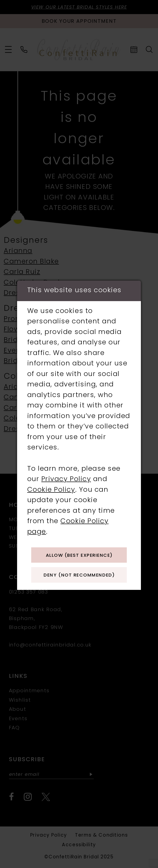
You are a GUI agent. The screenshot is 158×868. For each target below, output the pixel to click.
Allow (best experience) (80, 555)
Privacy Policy (66, 478)
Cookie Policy (51, 488)
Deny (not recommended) (80, 577)
